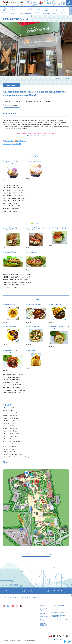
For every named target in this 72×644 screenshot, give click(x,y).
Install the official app (58, 591)
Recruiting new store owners (58, 612)
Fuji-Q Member (31, 591)
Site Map (43, 605)
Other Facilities (44, 617)
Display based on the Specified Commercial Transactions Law (59, 620)
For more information (36, 136)
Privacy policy (44, 620)
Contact (53, 609)
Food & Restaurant (18, 598)
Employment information (57, 605)
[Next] (67, 78)
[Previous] (58, 78)
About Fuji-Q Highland (44, 609)
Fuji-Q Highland (7, 598)
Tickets (27, 553)
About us (43, 613)
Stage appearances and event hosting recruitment (58, 616)
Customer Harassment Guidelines (44, 624)
